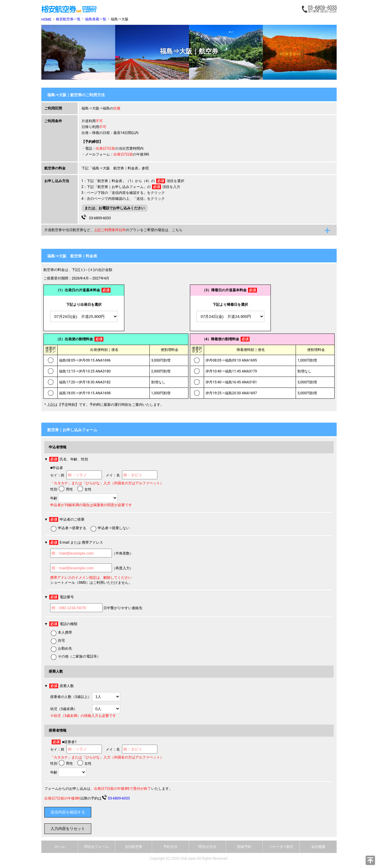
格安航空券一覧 (68, 19)
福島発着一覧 (96, 19)
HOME (46, 19)
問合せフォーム (97, 847)
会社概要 (318, 847)
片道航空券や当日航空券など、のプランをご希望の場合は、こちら (113, 230)
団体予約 (244, 847)
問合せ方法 (207, 847)
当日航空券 (133, 847)
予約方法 (170, 847)
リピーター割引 (281, 847)
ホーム (60, 847)
